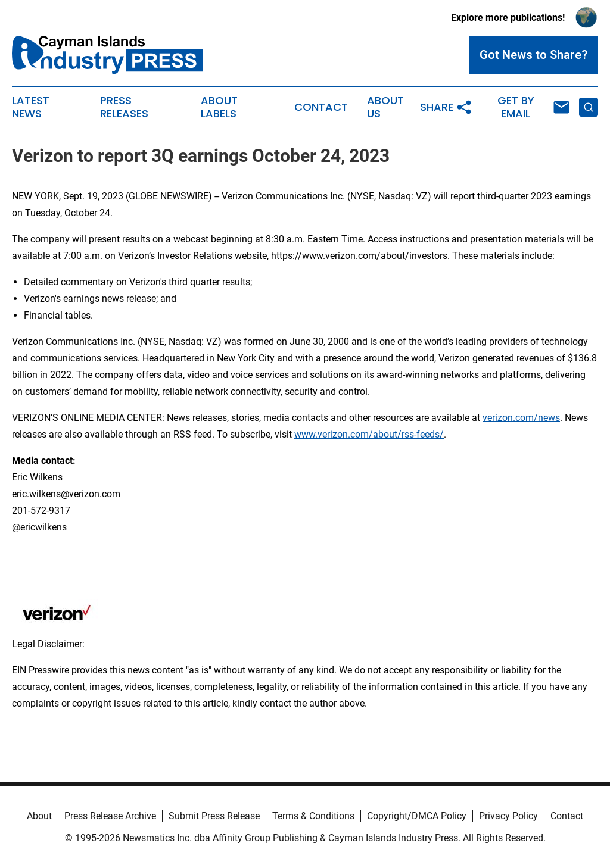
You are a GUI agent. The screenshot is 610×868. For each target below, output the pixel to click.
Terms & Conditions (313, 816)
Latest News (31, 107)
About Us (385, 107)
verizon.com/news (521, 418)
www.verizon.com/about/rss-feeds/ (369, 434)
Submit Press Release (214, 816)
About (39, 816)
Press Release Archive (110, 816)
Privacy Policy (508, 816)
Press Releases (124, 107)
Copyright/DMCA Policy (417, 816)
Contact (321, 107)
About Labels (219, 107)
